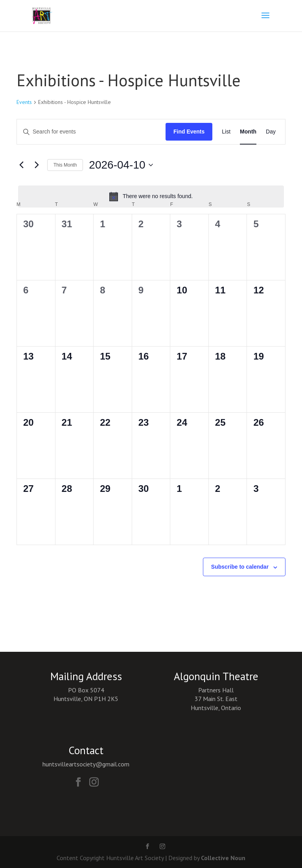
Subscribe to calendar (240, 567)
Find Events (189, 132)
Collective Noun (223, 858)
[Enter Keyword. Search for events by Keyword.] (91, 132)
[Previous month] (21, 165)
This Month (65, 165)
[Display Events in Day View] (271, 132)
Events (24, 102)
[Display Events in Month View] (248, 132)
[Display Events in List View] (226, 132)
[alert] (151, 197)
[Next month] (37, 165)
